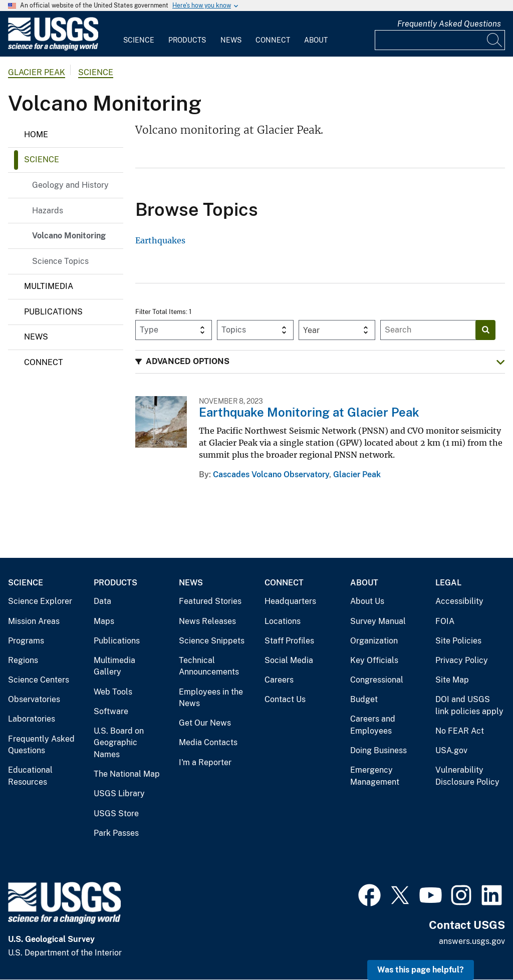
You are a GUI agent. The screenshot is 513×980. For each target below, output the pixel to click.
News (231, 40)
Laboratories (32, 719)
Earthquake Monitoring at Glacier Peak (309, 412)
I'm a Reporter (205, 762)
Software (111, 711)
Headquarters (290, 601)
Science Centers (39, 680)
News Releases (207, 621)
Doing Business (378, 750)
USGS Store (116, 813)
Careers (279, 680)
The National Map (127, 774)
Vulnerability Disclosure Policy (467, 776)
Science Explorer (40, 601)
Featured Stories (210, 601)
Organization (374, 641)
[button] (320, 362)
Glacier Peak (37, 72)
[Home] (53, 48)
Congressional (377, 680)
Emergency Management (375, 776)
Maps (104, 621)
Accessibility (459, 601)
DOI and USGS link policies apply (469, 705)
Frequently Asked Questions (449, 24)
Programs (26, 641)
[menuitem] (139, 34)
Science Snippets (212, 641)
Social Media (289, 660)
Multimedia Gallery (114, 666)
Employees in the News (211, 698)
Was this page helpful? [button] (421, 970)
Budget (364, 699)
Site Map (452, 680)
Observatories (34, 699)
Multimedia (49, 286)
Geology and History (70, 185)
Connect (273, 40)
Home (36, 134)
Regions (23, 660)
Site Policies (458, 641)
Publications (53, 312)
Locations (283, 621)
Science (139, 40)
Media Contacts (208, 742)
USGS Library (119, 793)
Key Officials (374, 660)
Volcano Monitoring (69, 236)
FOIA (445, 621)
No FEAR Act (460, 731)
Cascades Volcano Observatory (271, 474)
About (316, 40)
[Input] (440, 40)
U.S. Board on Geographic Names (119, 743)
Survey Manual (378, 621)
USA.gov (451, 750)
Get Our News (205, 723)
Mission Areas (34, 621)
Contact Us (285, 699)
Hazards (48, 211)
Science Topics (60, 261)
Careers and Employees (373, 725)
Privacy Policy (462, 660)
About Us (367, 601)
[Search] (495, 40)
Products (187, 40)
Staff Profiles (289, 641)
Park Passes (116, 833)
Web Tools (113, 692)
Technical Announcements (209, 666)
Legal (448, 583)
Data (102, 601)
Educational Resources (30, 776)
